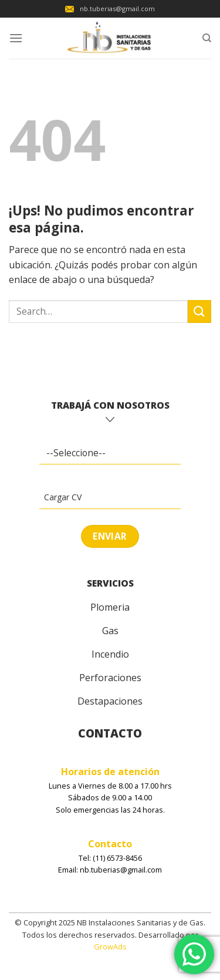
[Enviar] (199, 311)
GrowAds (110, 947)
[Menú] (16, 38)
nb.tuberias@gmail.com (110, 9)
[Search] (207, 38)
